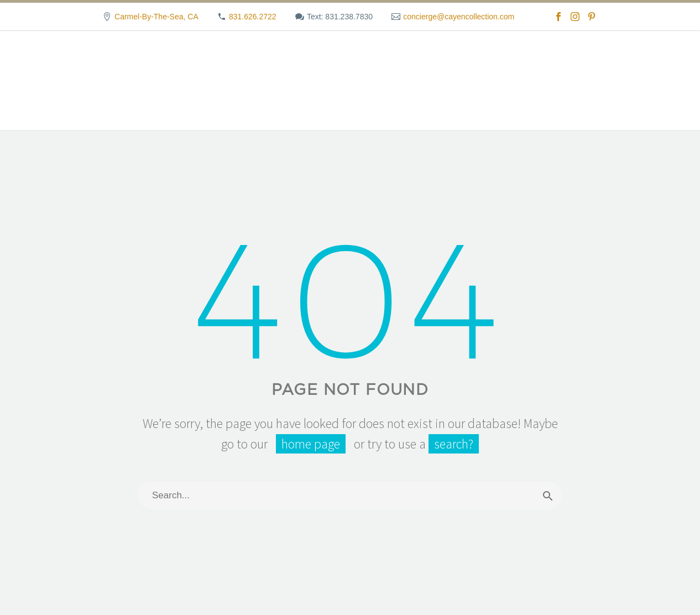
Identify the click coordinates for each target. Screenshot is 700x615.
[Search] (350, 496)
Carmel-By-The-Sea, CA (156, 17)
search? (454, 444)
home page (311, 444)
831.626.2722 (253, 17)
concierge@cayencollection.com (459, 17)
